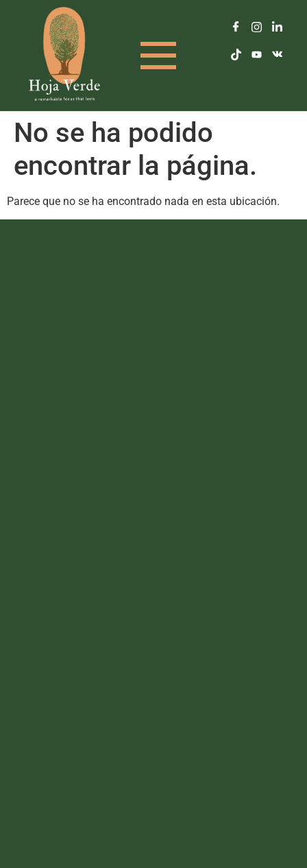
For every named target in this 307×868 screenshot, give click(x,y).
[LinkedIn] (277, 27)
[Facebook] (236, 27)
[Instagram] (256, 27)
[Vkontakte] (277, 55)
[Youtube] (256, 55)
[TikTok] (236, 55)
